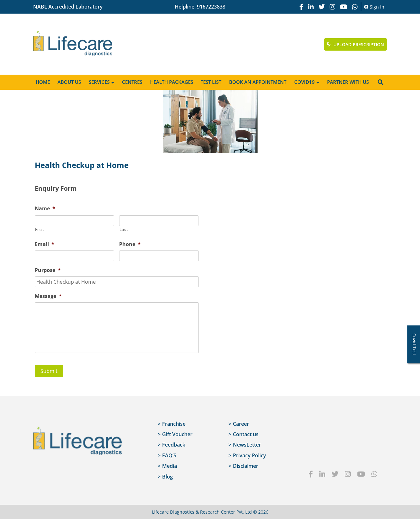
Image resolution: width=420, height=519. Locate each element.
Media (170, 466)
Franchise (174, 423)
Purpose (48, 270)
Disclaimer (246, 466)
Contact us (246, 434)
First (40, 229)
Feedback (174, 445)
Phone (130, 244)
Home (43, 82)
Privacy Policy (250, 455)
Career (241, 423)
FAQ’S (169, 455)
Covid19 (304, 82)
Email (45, 244)
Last (124, 229)
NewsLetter (247, 445)
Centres (132, 82)
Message (48, 296)
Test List (211, 82)
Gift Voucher (177, 434)
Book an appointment (258, 82)
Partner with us (348, 82)
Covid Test (414, 344)
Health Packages (172, 82)
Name (45, 209)
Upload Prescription (356, 44)
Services (99, 82)
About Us (69, 82)
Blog (167, 476)
